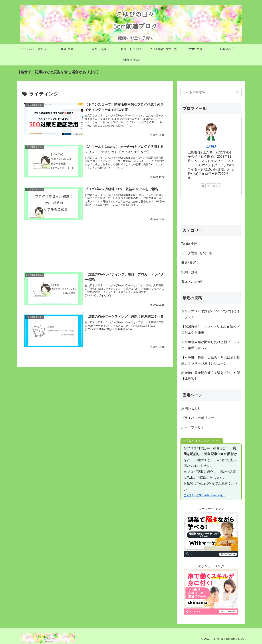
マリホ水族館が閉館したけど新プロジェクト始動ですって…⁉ (211, 345)
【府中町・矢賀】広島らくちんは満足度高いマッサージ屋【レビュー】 (211, 360)
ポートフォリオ (193, 427)
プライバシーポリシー (198, 418)
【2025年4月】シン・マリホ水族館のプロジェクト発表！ (210, 330)
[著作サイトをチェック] (203, 186)
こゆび (211, 146)
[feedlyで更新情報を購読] (214, 186)
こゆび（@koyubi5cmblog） (204, 495)
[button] (238, 92)
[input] (211, 92)
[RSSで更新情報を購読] (219, 186)
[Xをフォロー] (209, 186)
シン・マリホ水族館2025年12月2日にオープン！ (211, 314)
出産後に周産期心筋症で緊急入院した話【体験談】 (211, 376)
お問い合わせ (191, 408)
